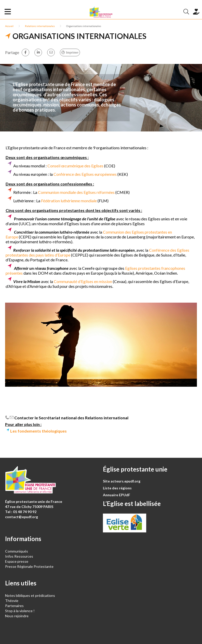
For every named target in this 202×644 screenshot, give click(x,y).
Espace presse (17, 561)
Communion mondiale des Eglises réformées (76, 192)
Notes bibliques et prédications (30, 595)
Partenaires (14, 606)
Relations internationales (40, 26)
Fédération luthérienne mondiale (69, 201)
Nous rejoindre (17, 616)
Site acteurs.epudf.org (122, 481)
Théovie (12, 601)
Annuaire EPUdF (117, 495)
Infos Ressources (19, 556)
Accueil (9, 26)
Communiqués (17, 551)
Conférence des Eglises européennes (85, 174)
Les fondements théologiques (38, 431)
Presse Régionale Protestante (29, 566)
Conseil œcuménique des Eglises (75, 166)
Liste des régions (117, 488)
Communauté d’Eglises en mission (83, 281)
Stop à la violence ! (20, 611)
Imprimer (72, 52)
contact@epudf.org (22, 517)
